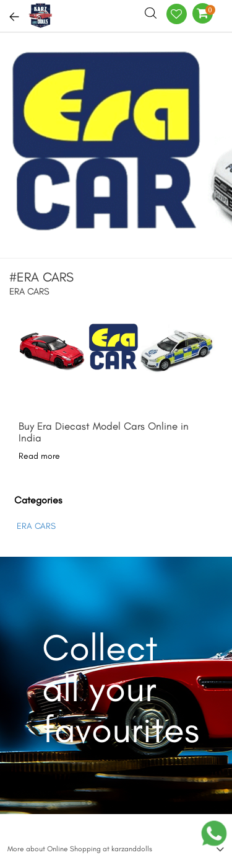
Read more (39, 456)
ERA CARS (36, 526)
